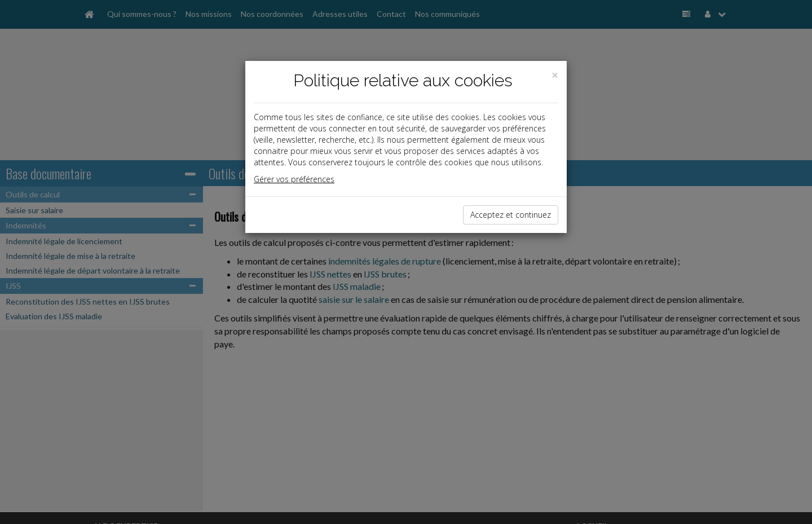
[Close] (555, 75)
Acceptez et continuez (511, 215)
